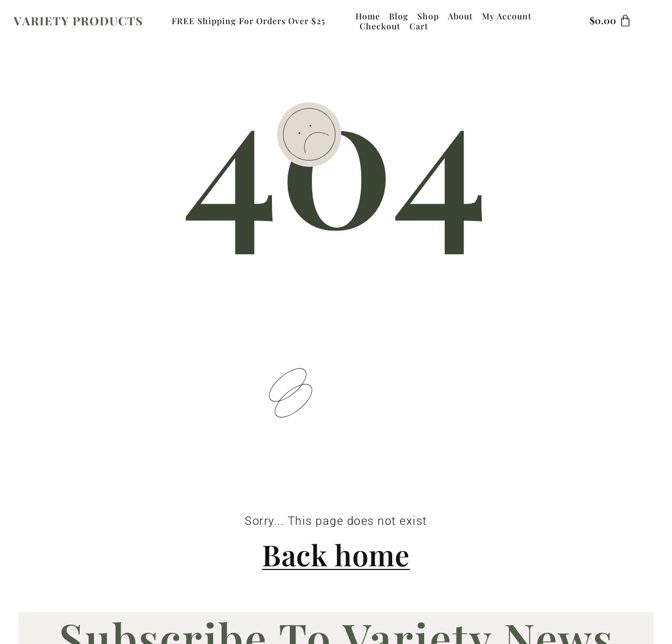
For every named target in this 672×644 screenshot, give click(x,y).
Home (368, 16)
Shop (428, 16)
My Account (507, 16)
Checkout (380, 26)
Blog (399, 16)
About (460, 16)
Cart (419, 26)
